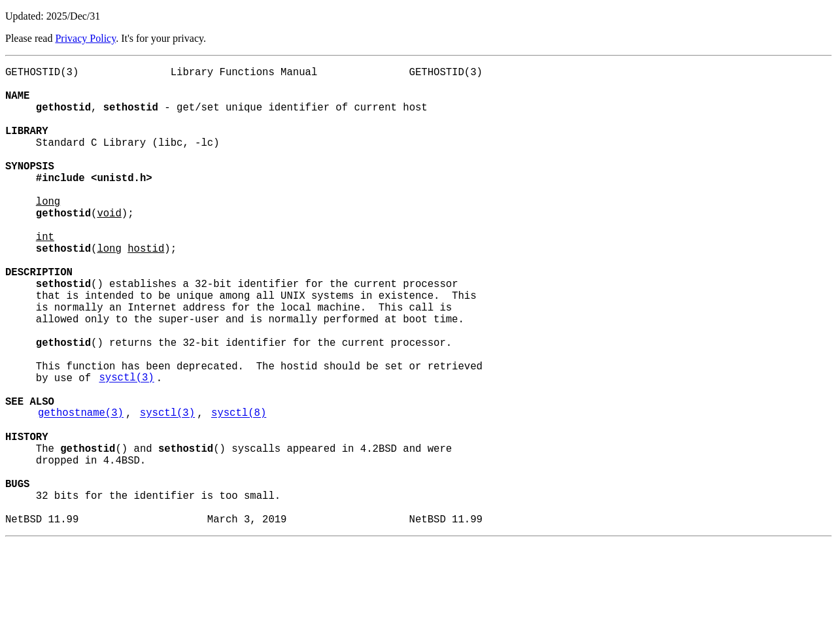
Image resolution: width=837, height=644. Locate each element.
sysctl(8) (239, 491)
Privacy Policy (85, 38)
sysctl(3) (126, 448)
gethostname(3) (81, 491)
